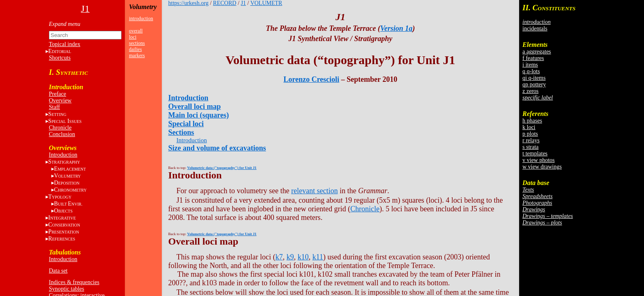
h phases (532, 121)
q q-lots (531, 71)
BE (68, 204)
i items (530, 65)
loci (133, 37)
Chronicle (60, 128)
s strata (530, 147)
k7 (279, 257)
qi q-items (534, 78)
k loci (529, 127)
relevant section (314, 191)
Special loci (186, 124)
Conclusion (62, 134)
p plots (530, 134)
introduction (141, 18)
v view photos (539, 160)
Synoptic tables (67, 289)
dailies (135, 49)
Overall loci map (195, 106)
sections (137, 43)
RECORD (225, 3)
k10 (303, 257)
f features (533, 58)
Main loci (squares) (199, 115)
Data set (58, 271)
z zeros (530, 91)
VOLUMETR (266, 3)
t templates (535, 154)
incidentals (535, 29)
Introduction (63, 155)
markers (137, 55)
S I (65, 121)
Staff (54, 107)
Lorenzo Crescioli (311, 79)
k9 (290, 257)
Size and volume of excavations (217, 148)
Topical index (64, 44)
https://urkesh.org (189, 3)
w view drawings (542, 167)
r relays (531, 140)
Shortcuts (60, 58)
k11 (318, 257)
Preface (57, 94)
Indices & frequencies (74, 282)
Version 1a (397, 28)
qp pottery (534, 84)
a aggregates (537, 52)
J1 (243, 3)
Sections (181, 132)
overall (136, 31)
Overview (60, 101)
